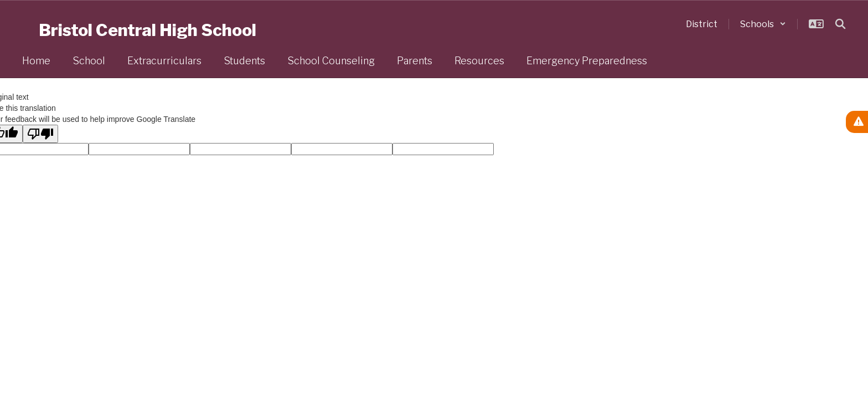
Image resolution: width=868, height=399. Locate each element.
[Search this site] (840, 24)
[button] (763, 24)
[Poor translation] (40, 134)
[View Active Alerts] (857, 122)
